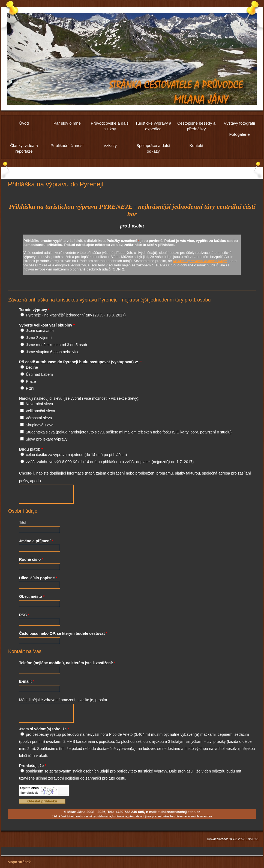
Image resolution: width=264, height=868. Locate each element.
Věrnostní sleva (39, 418)
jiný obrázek (29, 793)
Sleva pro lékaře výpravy (46, 439)
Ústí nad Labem (39, 374)
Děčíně (32, 367)
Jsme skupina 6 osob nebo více (53, 352)
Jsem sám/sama (40, 331)
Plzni (30, 388)
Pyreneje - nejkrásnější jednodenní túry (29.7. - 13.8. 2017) (76, 315)
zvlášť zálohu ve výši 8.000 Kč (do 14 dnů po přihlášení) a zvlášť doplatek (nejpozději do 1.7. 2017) (110, 462)
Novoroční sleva (39, 404)
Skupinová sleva (40, 425)
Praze (31, 381)
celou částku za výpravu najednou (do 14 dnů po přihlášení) (76, 455)
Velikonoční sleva (40, 411)
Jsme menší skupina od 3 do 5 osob (56, 345)
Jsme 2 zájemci (39, 338)
